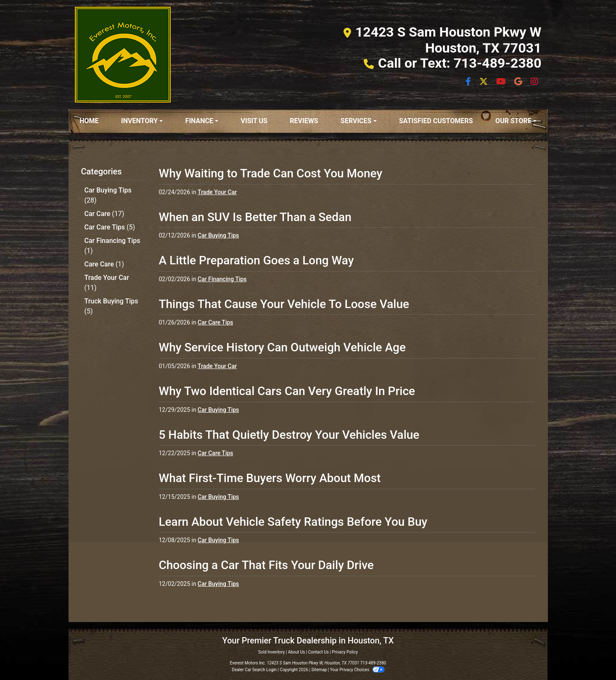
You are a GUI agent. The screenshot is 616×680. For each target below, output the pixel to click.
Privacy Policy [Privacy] (345, 652)
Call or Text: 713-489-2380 (460, 63)
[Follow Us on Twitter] (484, 82)
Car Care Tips (110, 227)
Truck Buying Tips (111, 306)
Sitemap (319, 670)
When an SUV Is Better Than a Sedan (255, 217)
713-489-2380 (373, 663)
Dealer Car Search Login (254, 670)
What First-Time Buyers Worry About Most (270, 478)
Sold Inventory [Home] (271, 652)
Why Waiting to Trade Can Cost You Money (271, 173)
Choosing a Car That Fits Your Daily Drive (266, 565)
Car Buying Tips (108, 195)
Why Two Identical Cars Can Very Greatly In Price (287, 391)
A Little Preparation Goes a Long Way (256, 260)
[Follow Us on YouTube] (502, 82)
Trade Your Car (107, 283)
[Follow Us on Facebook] (469, 82)
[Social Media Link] (519, 82)
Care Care (104, 264)
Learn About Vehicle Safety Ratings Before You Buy (293, 522)
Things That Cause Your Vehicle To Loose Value (284, 304)
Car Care (104, 214)
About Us (297, 652)
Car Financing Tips (112, 246)
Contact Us (319, 652)
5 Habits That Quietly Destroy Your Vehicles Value (289, 435)
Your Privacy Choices (357, 670)
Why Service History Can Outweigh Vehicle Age (282, 347)
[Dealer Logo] (123, 55)
